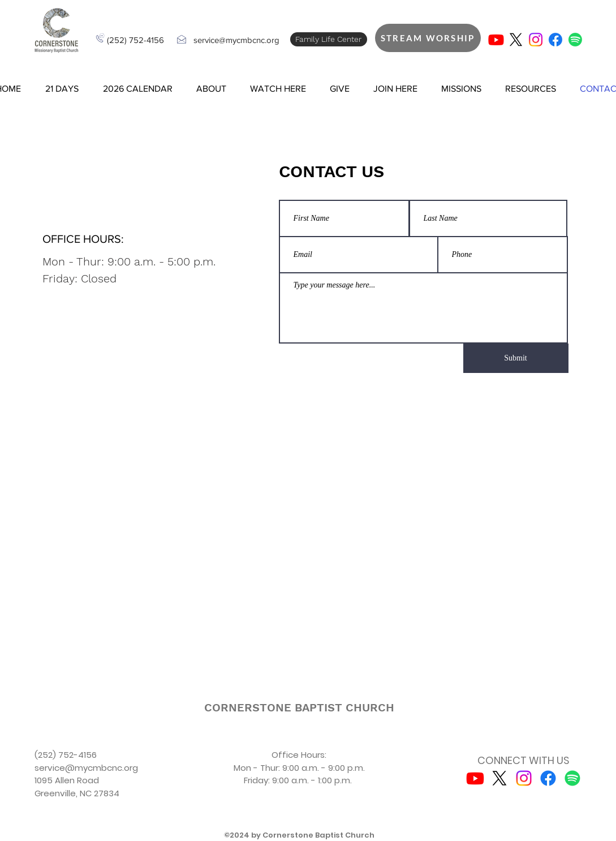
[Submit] (516, 358)
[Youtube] (496, 40)
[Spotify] (575, 40)
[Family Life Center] (329, 39)
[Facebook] (555, 40)
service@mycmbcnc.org (236, 40)
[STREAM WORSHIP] (428, 38)
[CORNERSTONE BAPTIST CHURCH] (299, 707)
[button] (62, 89)
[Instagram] (536, 40)
